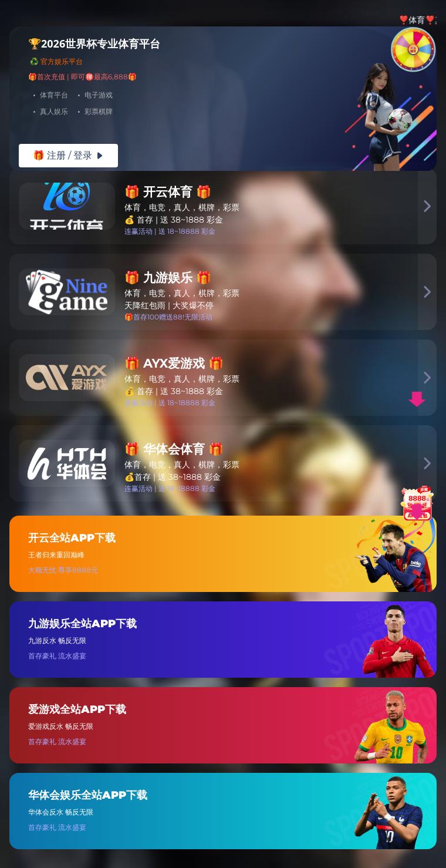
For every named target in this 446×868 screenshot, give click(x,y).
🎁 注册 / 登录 (68, 155)
